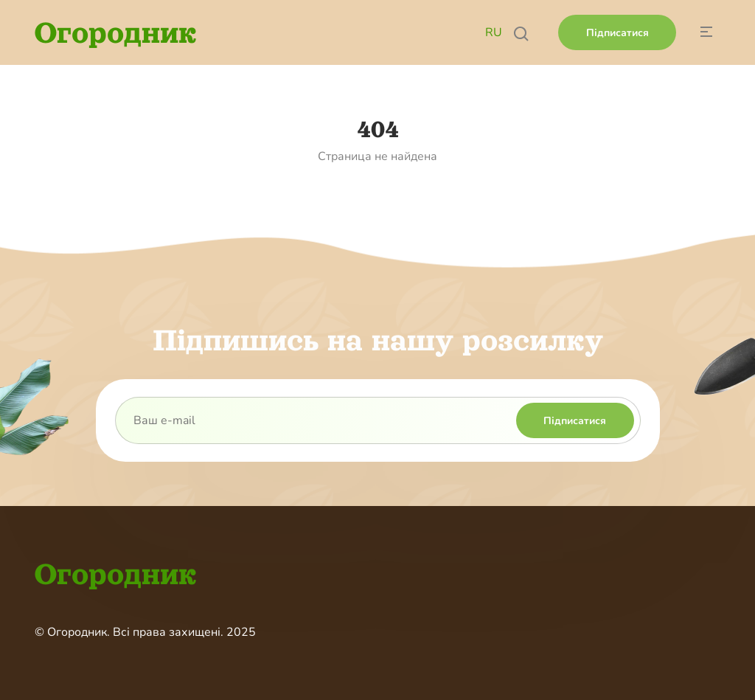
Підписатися (617, 33)
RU (494, 32)
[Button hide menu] (706, 32)
